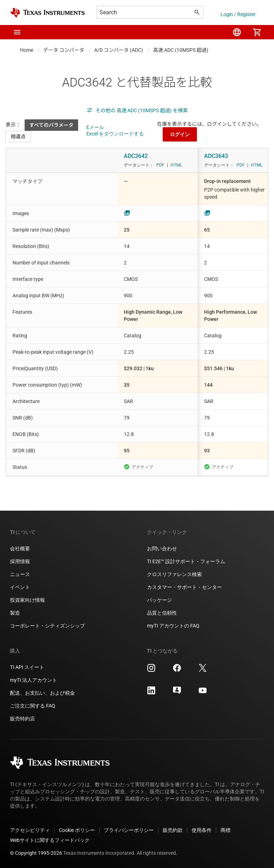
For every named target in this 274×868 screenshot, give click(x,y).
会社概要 (20, 549)
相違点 (18, 137)
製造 (15, 613)
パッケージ (159, 600)
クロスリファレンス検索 (174, 574)
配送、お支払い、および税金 (42, 693)
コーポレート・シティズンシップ (47, 626)
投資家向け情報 (27, 600)
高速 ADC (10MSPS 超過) (181, 50)
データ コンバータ (64, 50)
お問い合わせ (162, 549)
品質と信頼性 (162, 613)
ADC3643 (216, 156)
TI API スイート (27, 667)
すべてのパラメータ (51, 125)
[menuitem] (237, 32)
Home (27, 50)
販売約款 (173, 830)
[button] (17, 32)
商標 (225, 830)
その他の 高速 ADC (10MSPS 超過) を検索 (137, 110)
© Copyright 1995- (36, 853)
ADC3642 (136, 156)
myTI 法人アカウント (34, 680)
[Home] (47, 13)
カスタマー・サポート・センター (184, 587)
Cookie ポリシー (77, 830)
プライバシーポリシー (129, 830)
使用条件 (202, 830)
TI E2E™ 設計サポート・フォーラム (186, 561)
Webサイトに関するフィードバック (50, 840)
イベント (20, 587)
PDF (160, 165)
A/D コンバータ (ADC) (119, 50)
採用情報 (20, 561)
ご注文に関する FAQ (33, 706)
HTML (176, 165)
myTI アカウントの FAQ (173, 626)
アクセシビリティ (30, 830)
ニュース (20, 574)
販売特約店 (22, 719)
